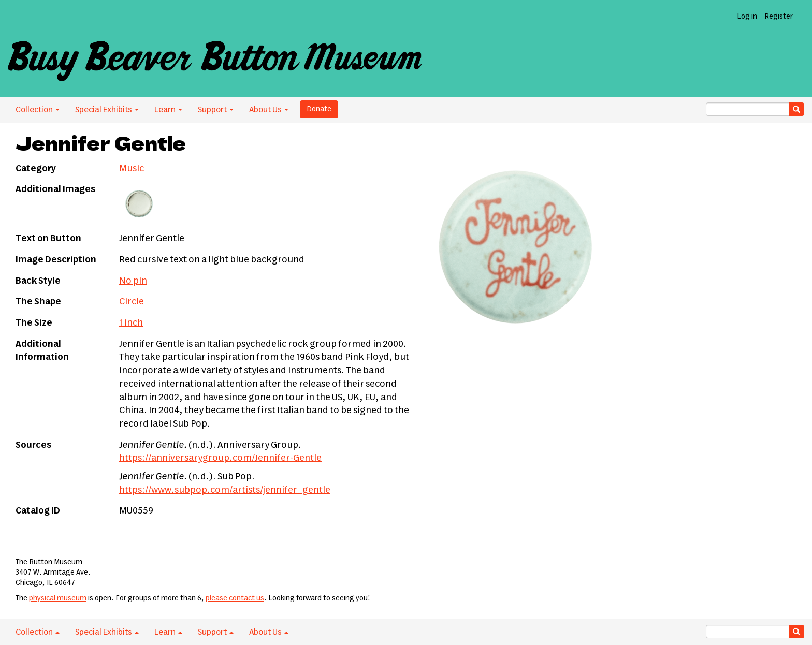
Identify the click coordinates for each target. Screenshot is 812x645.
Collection (38, 110)
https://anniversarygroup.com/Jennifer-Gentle (220, 458)
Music (132, 169)
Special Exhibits (107, 110)
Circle (132, 302)
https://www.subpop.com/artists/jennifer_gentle (225, 490)
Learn (168, 110)
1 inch (131, 323)
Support (216, 110)
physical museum (58, 598)
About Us (269, 110)
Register (779, 17)
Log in (747, 17)
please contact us (235, 598)
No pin (133, 281)
